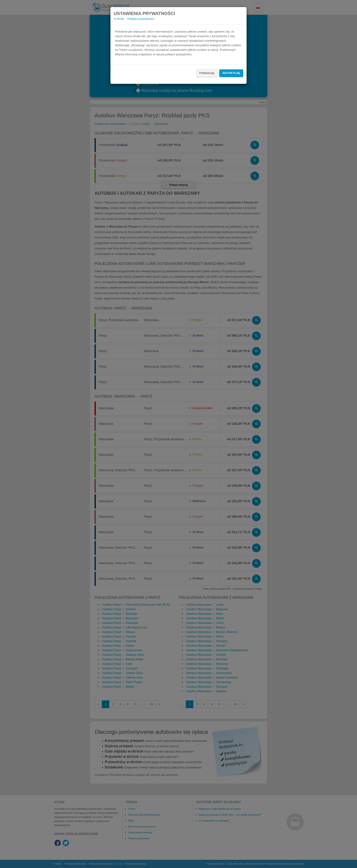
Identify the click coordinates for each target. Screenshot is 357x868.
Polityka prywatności (141, 19)
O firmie (119, 19)
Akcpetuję (231, 73)
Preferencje (207, 73)
